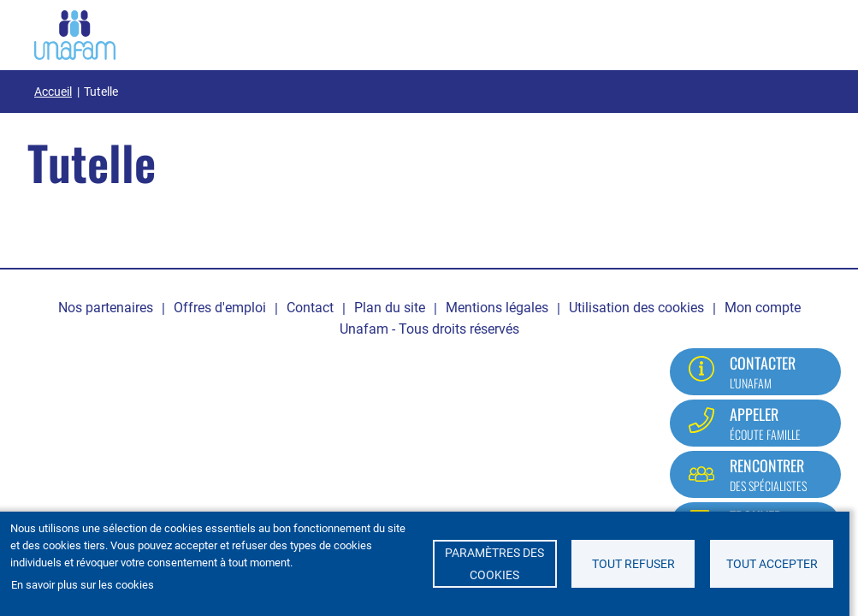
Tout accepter (772, 564)
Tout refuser (633, 564)
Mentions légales (497, 308)
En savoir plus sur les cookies (83, 585)
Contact (310, 308)
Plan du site (390, 308)
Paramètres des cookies (494, 564)
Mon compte (763, 308)
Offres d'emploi (220, 308)
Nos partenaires (106, 308)
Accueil (53, 92)
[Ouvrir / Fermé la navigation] (802, 32)
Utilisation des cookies (636, 308)
